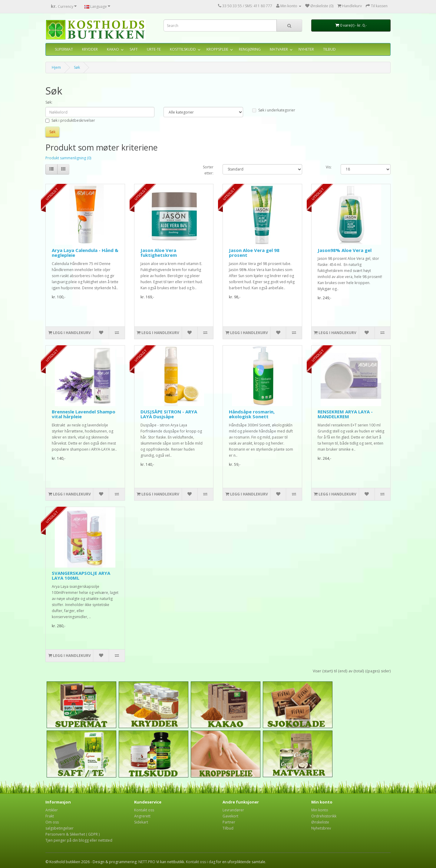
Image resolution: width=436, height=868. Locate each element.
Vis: (329, 167)
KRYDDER (90, 49)
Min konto (320, 810)
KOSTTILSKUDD (183, 49)
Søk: (49, 102)
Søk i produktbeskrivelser (70, 120)
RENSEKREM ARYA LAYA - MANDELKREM (345, 414)
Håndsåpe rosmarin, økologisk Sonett (252, 414)
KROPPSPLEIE (217, 49)
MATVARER (279, 49)
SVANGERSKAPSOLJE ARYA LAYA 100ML (81, 576)
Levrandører (233, 810)
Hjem (56, 67)
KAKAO (113, 49)
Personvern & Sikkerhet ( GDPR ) (73, 834)
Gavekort (230, 816)
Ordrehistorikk (324, 816)
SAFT (134, 49)
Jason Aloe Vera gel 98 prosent (254, 253)
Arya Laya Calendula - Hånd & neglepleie (85, 253)
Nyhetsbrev (321, 828)
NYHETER (306, 49)
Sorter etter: (208, 170)
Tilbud (228, 828)
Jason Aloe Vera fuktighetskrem (159, 253)
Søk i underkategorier (274, 110)
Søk (77, 67)
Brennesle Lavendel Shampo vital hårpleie (84, 414)
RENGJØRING (250, 49)
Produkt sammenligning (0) (68, 158)
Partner (229, 822)
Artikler (52, 810)
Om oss (52, 822)
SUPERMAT (64, 49)
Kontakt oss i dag (201, 862)
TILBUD (329, 49)
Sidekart (141, 822)
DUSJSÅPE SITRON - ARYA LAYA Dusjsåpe (169, 414)
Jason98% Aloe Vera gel (345, 250)
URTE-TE (154, 49)
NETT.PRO (147, 862)
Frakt (50, 816)
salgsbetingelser (59, 828)
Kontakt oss (144, 810)
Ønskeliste (320, 822)
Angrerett (142, 816)
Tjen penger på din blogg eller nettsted (79, 840)
